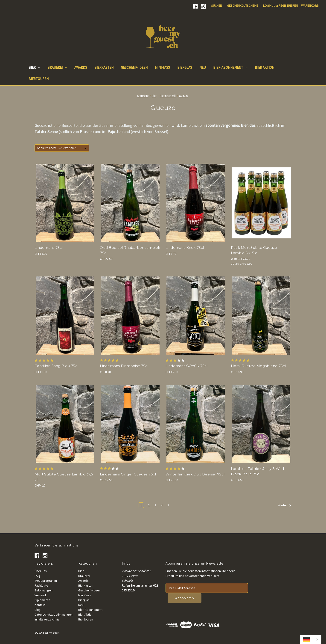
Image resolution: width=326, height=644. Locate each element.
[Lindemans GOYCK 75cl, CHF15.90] (196, 316)
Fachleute (41, 585)
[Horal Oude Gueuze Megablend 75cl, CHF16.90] (261, 316)
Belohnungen (44, 590)
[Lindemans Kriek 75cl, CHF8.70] (196, 203)
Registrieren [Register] (288, 6)
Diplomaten (42, 600)
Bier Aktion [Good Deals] (265, 67)
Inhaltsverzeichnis (47, 619)
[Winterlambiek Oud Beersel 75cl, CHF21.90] (196, 424)
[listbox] (73, 148)
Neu (81, 605)
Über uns (41, 571)
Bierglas (84, 600)
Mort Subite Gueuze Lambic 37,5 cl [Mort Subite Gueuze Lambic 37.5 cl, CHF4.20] (64, 477)
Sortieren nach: (47, 148)
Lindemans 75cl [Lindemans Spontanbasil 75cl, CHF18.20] (49, 248)
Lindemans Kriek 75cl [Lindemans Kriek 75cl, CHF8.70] (185, 248)
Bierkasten (86, 585)
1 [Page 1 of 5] (141, 505)
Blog (38, 610)
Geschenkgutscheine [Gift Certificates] (243, 6)
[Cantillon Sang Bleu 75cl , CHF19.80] (65, 316)
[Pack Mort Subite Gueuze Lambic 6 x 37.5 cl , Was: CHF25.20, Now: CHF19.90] (261, 203)
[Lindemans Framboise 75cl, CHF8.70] (130, 316)
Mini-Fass (85, 595)
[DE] (311, 640)
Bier (34, 67)
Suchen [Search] (217, 6)
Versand (40, 595)
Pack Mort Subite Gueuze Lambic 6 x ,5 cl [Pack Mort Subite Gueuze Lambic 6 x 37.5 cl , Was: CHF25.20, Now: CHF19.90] (254, 250)
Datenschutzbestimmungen (54, 614)
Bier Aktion (86, 614)
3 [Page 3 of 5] (155, 505)
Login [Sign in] (267, 6)
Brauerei (57, 67)
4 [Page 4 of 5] (162, 505)
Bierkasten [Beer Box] (104, 67)
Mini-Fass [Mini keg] (162, 67)
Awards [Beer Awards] (81, 67)
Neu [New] (203, 67)
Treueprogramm (46, 581)
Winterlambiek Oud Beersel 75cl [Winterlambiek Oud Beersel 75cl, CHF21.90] (195, 474)
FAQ (37, 576)
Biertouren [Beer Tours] (39, 79)
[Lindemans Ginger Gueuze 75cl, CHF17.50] (130, 424)
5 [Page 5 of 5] (168, 505)
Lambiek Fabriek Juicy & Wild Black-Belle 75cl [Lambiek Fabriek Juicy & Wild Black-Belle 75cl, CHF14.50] (257, 471)
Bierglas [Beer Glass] (185, 67)
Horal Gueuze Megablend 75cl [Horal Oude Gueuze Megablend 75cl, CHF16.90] (258, 366)
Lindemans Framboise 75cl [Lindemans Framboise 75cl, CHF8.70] (124, 366)
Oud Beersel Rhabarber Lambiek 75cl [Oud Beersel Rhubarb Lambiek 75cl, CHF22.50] (130, 250)
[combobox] (311, 640)
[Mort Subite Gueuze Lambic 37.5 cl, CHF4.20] (65, 424)
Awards (83, 581)
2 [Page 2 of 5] (149, 505)
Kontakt (40, 605)
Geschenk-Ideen (89, 590)
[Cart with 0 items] (310, 6)
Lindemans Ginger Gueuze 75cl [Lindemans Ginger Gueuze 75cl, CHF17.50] (128, 474)
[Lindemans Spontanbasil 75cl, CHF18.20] (65, 203)
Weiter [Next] (285, 505)
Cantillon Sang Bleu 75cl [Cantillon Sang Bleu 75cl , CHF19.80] (56, 366)
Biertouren (86, 619)
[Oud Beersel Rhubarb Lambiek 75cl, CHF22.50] (130, 203)
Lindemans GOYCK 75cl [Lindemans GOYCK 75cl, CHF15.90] (187, 366)
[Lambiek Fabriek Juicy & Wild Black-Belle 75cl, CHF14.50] (261, 424)
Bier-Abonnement (230, 67)
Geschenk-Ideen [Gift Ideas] (134, 67)
